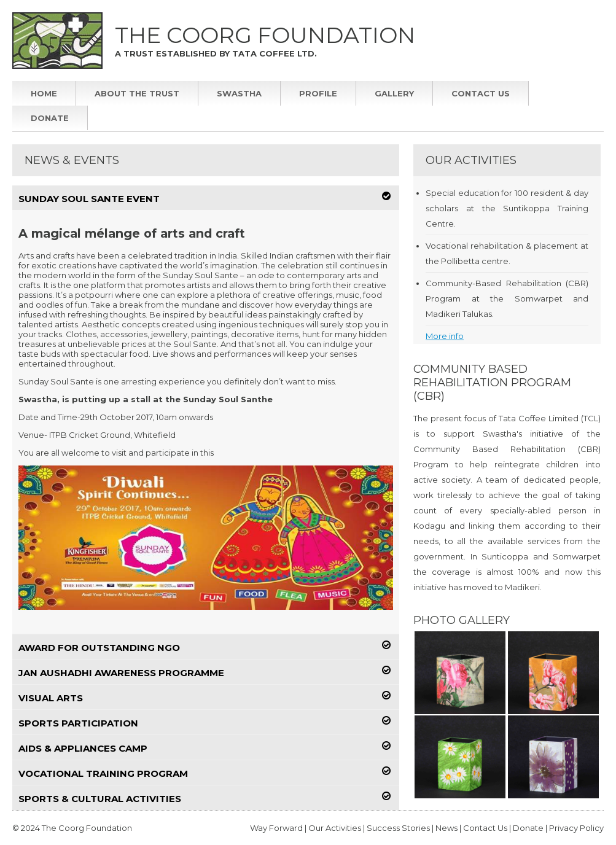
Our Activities (336, 828)
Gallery (394, 93)
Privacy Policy (576, 828)
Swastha (239, 93)
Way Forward (276, 828)
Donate (50, 118)
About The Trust (137, 93)
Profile (318, 93)
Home (44, 93)
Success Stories (398, 828)
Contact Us (481, 93)
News (446, 828)
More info (445, 336)
